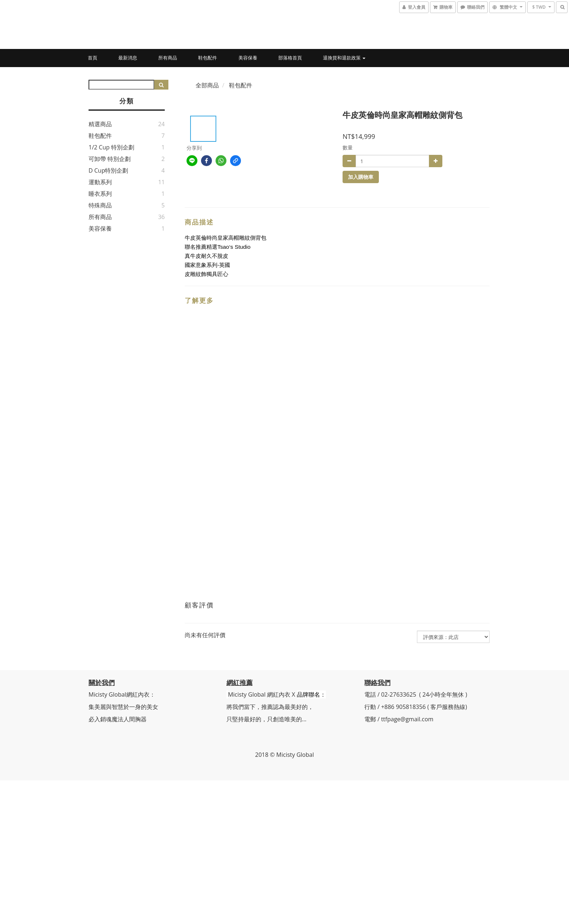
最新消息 (128, 58)
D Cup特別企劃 (108, 170)
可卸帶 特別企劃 (110, 159)
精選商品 (100, 124)
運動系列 (100, 182)
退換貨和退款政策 (344, 58)
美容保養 (248, 58)
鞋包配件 (208, 58)
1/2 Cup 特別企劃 (111, 147)
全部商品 (207, 85)
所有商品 (168, 58)
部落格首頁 (290, 58)
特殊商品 (100, 205)
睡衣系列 (100, 194)
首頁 (93, 58)
